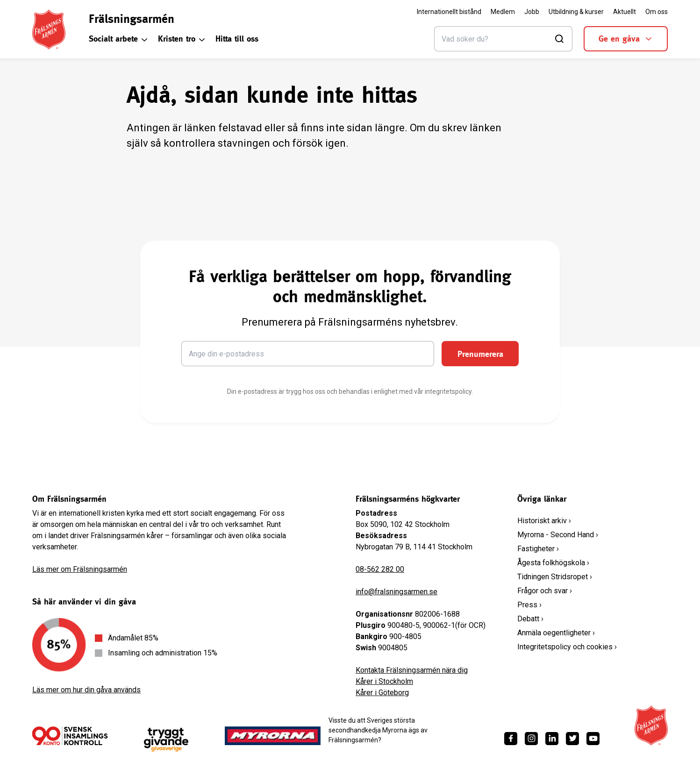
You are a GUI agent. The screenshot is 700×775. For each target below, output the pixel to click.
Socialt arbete (119, 39)
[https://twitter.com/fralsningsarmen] (572, 739)
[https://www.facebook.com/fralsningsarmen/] (511, 739)
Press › (529, 605)
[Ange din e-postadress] (308, 354)
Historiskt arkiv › (544, 521)
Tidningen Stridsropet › (555, 577)
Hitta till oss (237, 39)
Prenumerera (480, 354)
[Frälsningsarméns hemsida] (49, 29)
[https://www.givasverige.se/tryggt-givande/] (166, 740)
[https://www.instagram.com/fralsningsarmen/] (531, 739)
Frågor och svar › (545, 591)
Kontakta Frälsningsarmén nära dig (412, 670)
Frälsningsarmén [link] (132, 19)
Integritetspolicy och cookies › (567, 647)
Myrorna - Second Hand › (558, 535)
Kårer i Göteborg (382, 693)
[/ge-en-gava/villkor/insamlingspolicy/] (70, 736)
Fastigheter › (538, 549)
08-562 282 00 (380, 569)
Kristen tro (182, 39)
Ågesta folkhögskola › (553, 563)
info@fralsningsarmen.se (396, 592)
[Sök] (503, 39)
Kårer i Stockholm (384, 681)
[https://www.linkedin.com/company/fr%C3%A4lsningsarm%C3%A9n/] (552, 739)
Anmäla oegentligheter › (556, 633)
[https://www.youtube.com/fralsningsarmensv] (593, 739)
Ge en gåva (626, 39)
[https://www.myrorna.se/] (273, 736)
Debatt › (530, 619)
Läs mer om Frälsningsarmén (80, 569)
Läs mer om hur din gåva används (86, 690)
